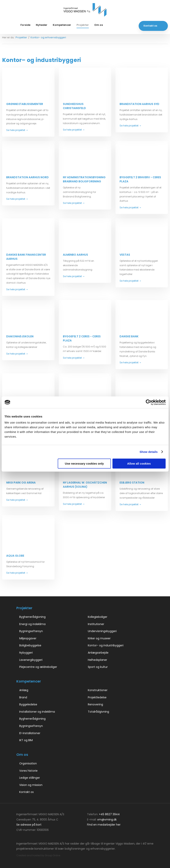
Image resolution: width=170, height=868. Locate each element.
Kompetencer (62, 25)
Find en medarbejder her (104, 825)
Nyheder (42, 25)
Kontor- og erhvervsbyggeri (48, 37)
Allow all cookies (139, 464)
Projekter (83, 25)
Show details (149, 452)
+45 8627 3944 (109, 814)
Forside (25, 25)
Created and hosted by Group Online (38, 855)
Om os (99, 25)
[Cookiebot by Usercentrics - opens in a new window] (148, 402)
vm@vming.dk (107, 820)
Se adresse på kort (29, 825)
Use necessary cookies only (84, 464)
